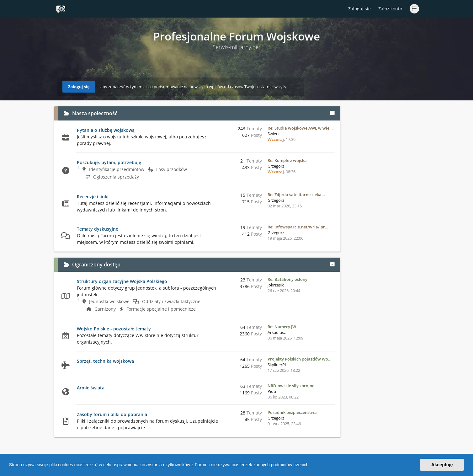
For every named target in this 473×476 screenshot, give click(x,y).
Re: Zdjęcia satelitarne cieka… (296, 195)
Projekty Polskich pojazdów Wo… (300, 359)
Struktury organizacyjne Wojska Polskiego (122, 281)
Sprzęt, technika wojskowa (105, 361)
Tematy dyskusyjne (98, 229)
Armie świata (91, 388)
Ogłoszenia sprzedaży (113, 177)
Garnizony (101, 309)
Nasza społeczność (95, 113)
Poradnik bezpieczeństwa (292, 412)
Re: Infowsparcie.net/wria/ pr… (298, 227)
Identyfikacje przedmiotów (113, 169)
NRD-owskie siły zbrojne (291, 386)
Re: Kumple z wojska (287, 160)
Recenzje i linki (93, 197)
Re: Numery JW (282, 327)
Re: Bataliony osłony (287, 279)
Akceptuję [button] (442, 465)
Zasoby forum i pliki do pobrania (112, 414)
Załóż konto (390, 9)
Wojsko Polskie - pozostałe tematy (114, 329)
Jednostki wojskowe (106, 301)
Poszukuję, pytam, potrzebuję (109, 162)
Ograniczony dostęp (96, 265)
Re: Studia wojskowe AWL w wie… (300, 128)
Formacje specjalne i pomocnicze (158, 309)
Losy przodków (167, 169)
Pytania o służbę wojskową (106, 130)
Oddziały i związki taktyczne (167, 301)
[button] (312, 466)
